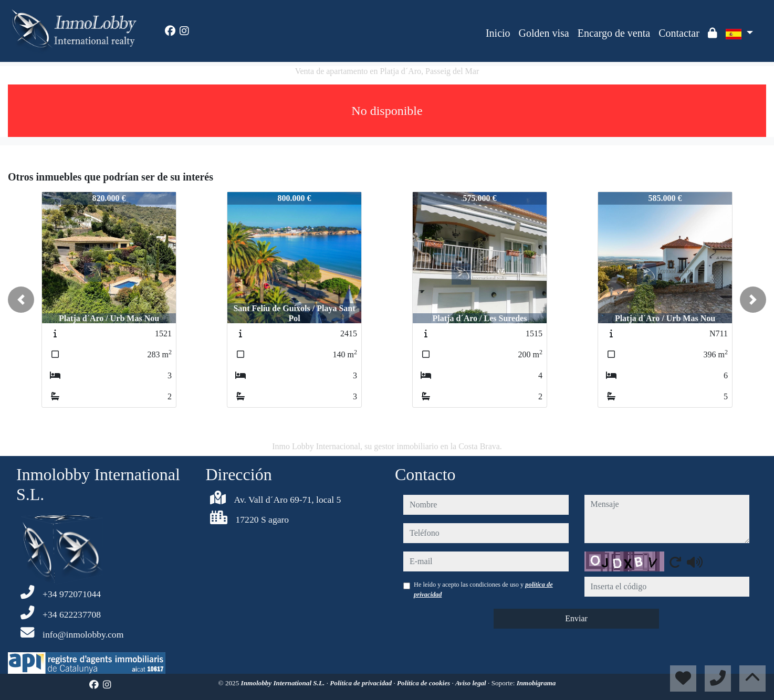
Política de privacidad (362, 683)
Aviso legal (472, 683)
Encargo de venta (614, 33)
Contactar (679, 33)
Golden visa (544, 33)
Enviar (576, 618)
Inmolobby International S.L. (284, 683)
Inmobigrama (536, 683)
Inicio (498, 33)
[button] (21, 300)
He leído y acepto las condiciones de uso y (483, 589)
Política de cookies (424, 683)
